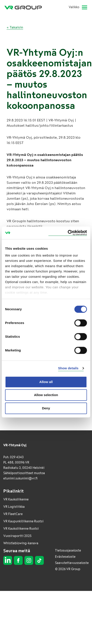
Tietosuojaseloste (68, 551)
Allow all (46, 382)
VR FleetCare (13, 514)
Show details (68, 368)
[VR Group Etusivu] (25, 7)
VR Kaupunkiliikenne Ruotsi (23, 521)
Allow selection (46, 395)
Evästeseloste (65, 557)
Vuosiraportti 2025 (17, 536)
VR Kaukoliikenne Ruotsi (21, 529)
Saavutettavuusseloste (72, 563)
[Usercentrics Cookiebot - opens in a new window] (68, 233)
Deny (46, 408)
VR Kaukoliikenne (16, 499)
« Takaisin (15, 27)
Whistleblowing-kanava (21, 543)
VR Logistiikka (14, 507)
